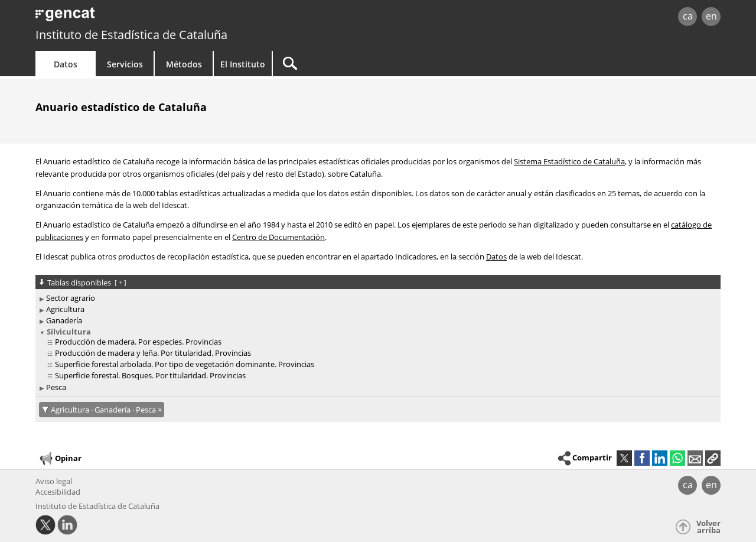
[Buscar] (373, 64)
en (711, 16)
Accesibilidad (58, 492)
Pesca (56, 387)
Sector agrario (71, 298)
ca (688, 16)
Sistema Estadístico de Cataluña (569, 161)
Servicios (125, 64)
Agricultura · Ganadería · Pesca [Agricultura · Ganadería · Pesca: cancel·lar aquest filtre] (104, 410)
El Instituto (243, 64)
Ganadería (64, 320)
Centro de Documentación (278, 237)
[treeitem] (376, 298)
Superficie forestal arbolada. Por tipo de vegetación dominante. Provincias (185, 364)
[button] (713, 458)
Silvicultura (69, 332)
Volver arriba (708, 527)
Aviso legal (54, 481)
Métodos (184, 64)
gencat (172, 17)
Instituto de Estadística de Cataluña (131, 35)
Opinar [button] (60, 459)
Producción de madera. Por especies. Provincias (138, 342)
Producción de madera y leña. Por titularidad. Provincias (153, 353)
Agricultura (65, 309)
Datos (66, 64)
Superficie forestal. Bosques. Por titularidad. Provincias (150, 375)
